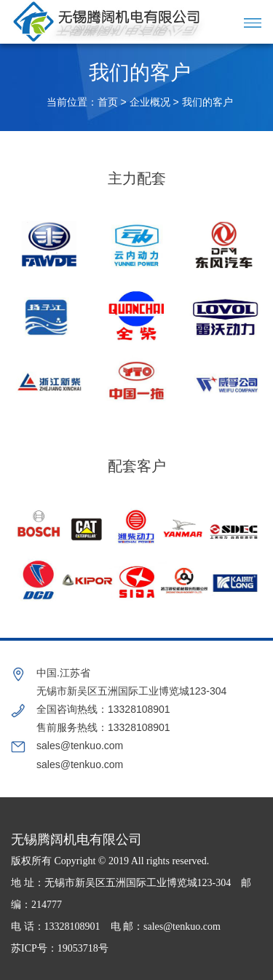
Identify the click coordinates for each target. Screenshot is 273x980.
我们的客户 (207, 102)
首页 (108, 102)
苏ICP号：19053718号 (60, 948)
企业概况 (150, 102)
